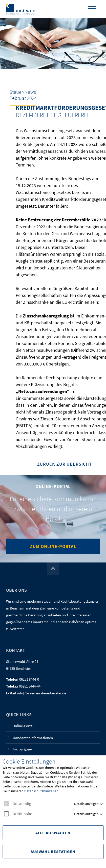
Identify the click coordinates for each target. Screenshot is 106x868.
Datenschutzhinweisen (41, 791)
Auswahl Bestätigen (53, 851)
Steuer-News (22, 750)
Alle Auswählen (53, 833)
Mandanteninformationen (33, 738)
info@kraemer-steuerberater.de (41, 693)
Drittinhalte (18, 814)
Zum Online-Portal (53, 546)
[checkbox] (6, 804)
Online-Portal (23, 726)
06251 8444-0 (29, 679)
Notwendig (17, 804)
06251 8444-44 (30, 686)
